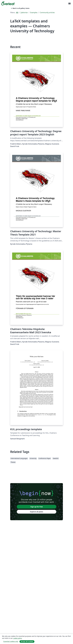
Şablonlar (24, 13)
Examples (34, 13)
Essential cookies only (11, 641)
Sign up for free (37, 507)
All (17, 13)
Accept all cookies (27, 641)
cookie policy (17, 638)
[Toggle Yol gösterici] (69, 4)
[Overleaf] (8, 3)
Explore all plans (37, 512)
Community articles (47, 13)
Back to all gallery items (20, 8)
